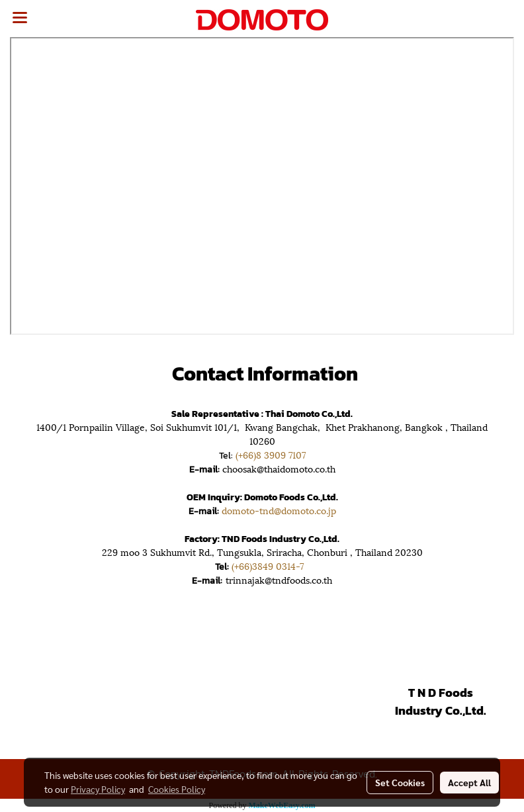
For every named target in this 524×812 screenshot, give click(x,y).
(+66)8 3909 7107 (271, 454)
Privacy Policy (98, 789)
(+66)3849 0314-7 (270, 565)
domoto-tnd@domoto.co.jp (279, 510)
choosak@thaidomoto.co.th (279, 468)
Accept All (469, 782)
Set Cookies (400, 782)
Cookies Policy (177, 789)
